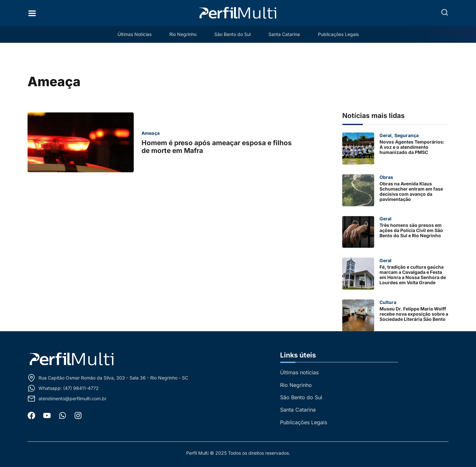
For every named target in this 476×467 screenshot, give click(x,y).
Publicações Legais (339, 34)
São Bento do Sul (232, 34)
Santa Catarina (284, 34)
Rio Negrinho (183, 34)
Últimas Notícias (134, 34)
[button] (445, 12)
